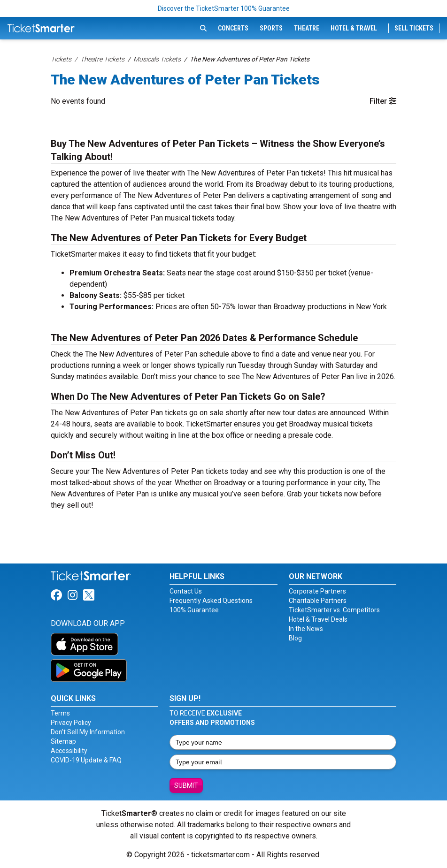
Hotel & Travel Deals (318, 619)
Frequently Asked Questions (211, 601)
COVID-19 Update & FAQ (86, 760)
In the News (306, 629)
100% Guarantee (194, 610)
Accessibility (69, 751)
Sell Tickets (414, 28)
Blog (295, 638)
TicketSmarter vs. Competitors (334, 610)
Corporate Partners (317, 591)
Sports (271, 28)
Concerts (233, 28)
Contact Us (186, 591)
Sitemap (63, 741)
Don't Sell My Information (88, 732)
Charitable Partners (318, 601)
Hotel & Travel (354, 28)
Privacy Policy (71, 723)
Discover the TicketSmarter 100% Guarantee (224, 8)
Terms (60, 713)
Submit (186, 785)
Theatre (307, 28)
